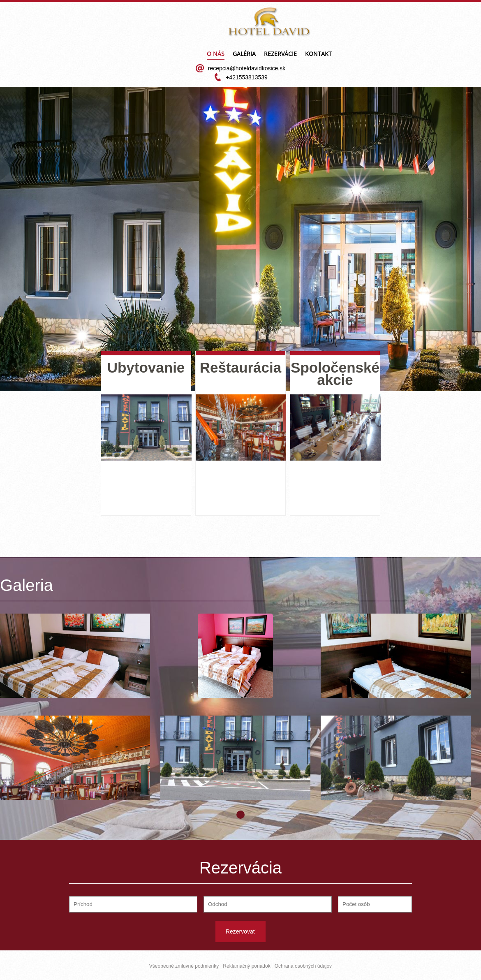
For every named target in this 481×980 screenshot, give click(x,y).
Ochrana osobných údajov (303, 966)
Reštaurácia (240, 367)
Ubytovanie (146, 367)
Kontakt (318, 54)
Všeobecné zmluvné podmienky (184, 966)
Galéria (244, 54)
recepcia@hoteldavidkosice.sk (247, 68)
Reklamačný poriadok (246, 966)
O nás (216, 54)
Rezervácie (280, 54)
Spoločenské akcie (335, 374)
